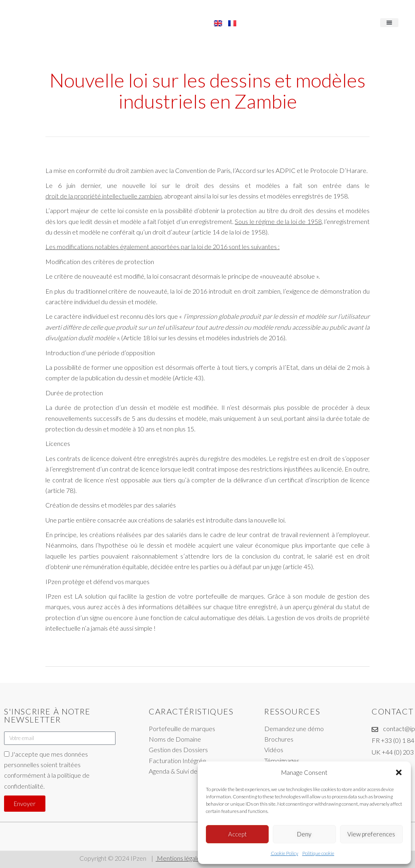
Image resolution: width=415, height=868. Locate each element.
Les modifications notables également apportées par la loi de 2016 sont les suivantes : (163, 246)
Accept (237, 834)
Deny (304, 834)
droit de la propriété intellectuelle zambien (104, 196)
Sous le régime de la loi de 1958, (279, 221)
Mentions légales (179, 858)
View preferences (371, 834)
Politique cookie (318, 853)
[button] (399, 772)
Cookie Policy (285, 853)
